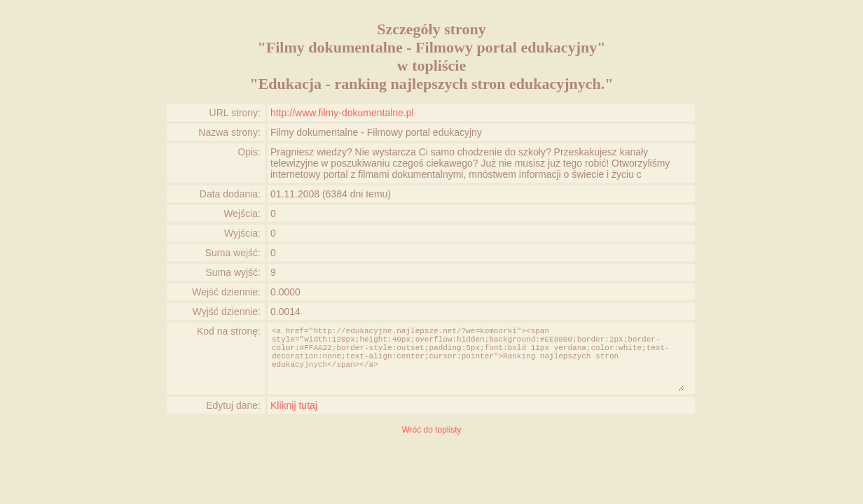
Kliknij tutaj (294, 405)
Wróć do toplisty (431, 430)
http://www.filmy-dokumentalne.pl (342, 113)
